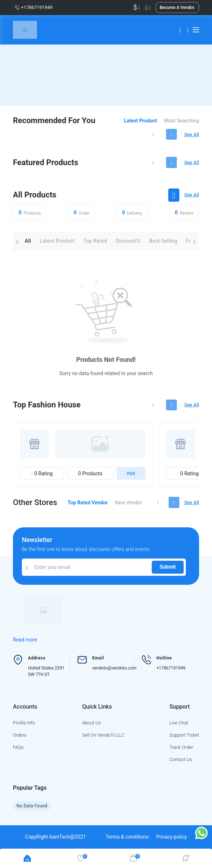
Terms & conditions (127, 841)
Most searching (182, 121)
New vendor (126, 507)
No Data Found (32, 810)
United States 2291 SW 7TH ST (46, 676)
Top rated (95, 243)
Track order (181, 752)
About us (91, 727)
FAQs (18, 752)
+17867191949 (171, 672)
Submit (168, 571)
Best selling (163, 243)
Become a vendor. (177, 8)
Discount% (128, 243)
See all (191, 135)
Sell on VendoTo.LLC (103, 739)
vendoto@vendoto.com (114, 672)
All (28, 243)
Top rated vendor (85, 507)
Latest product (140, 121)
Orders (20, 739)
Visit (131, 477)
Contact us (181, 764)
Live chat (179, 727)
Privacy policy (172, 841)
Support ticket (184, 739)
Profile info (24, 727)
